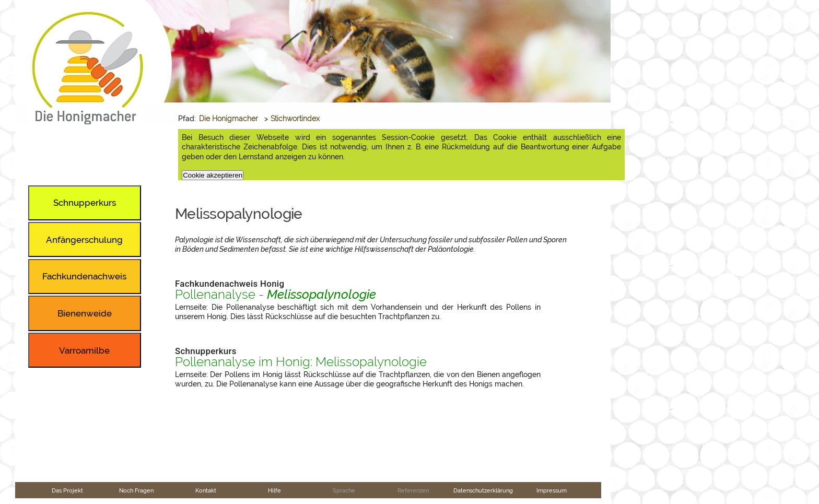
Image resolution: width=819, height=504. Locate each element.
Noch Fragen (136, 490)
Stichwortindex (295, 119)
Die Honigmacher (229, 119)
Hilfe (274, 490)
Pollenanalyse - (276, 295)
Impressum (552, 490)
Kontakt (206, 490)
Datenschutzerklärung (483, 490)
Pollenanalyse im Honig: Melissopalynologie (301, 362)
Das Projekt (67, 490)
